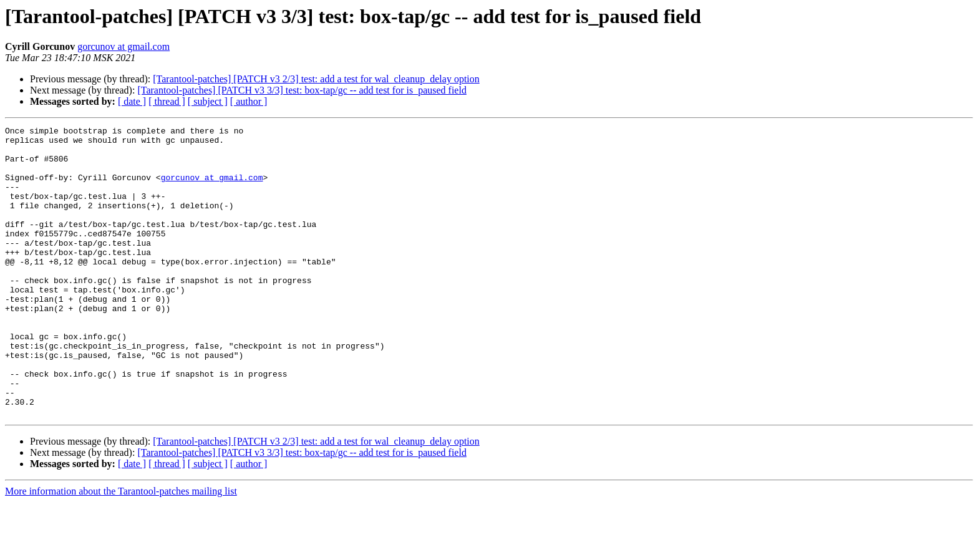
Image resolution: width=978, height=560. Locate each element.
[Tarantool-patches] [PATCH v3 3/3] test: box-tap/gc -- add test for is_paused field (302, 90)
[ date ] (132, 101)
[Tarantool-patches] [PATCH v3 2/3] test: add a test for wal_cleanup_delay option (316, 79)
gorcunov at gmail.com (123, 46)
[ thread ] (167, 101)
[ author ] (249, 101)
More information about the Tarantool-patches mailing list (121, 549)
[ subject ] (208, 101)
